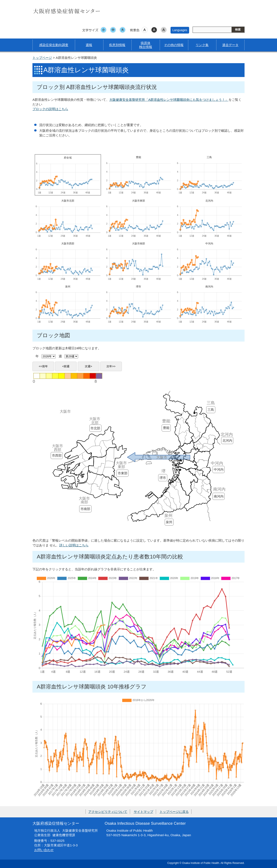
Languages (180, 30)
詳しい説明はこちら (74, 545)
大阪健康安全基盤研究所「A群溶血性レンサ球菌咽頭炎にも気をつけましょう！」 (169, 100)
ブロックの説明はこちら (50, 109)
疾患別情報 (117, 45)
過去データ (230, 45)
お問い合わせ (44, 850)
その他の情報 (174, 45)
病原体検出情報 (146, 45)
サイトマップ (143, 812)
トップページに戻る (174, 812)
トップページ (42, 58)
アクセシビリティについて (108, 812)
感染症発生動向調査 (54, 45)
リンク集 (202, 45)
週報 (89, 45)
